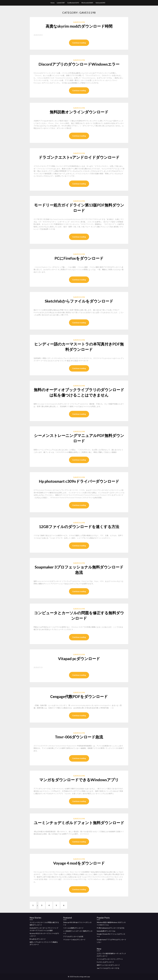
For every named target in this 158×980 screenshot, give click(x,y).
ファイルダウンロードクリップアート (110, 959)
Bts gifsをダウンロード (38, 939)
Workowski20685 (87, 3)
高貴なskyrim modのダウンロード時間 (79, 26)
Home (53, 3)
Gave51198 (79, 22)
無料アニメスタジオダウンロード (108, 965)
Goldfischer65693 (73, 3)
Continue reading (79, 43)
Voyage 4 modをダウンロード (79, 863)
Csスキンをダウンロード (105, 962)
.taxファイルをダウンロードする (108, 968)
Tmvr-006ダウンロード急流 (79, 737)
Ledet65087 (61, 3)
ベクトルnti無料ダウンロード (73, 928)
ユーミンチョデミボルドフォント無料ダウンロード (79, 823)
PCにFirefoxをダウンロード (79, 258)
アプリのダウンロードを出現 (73, 936)
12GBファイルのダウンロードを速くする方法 (79, 527)
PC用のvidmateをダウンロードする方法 (111, 928)
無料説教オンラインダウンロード (79, 112)
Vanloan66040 (100, 3)
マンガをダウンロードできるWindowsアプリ (79, 780)
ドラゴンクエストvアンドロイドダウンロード (79, 157)
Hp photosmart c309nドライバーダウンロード (79, 481)
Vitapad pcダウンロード (79, 659)
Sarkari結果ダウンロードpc (106, 931)
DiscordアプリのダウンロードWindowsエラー (79, 64)
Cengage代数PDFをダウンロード (79, 696)
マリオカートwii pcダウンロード (74, 940)
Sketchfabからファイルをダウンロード (79, 301)
